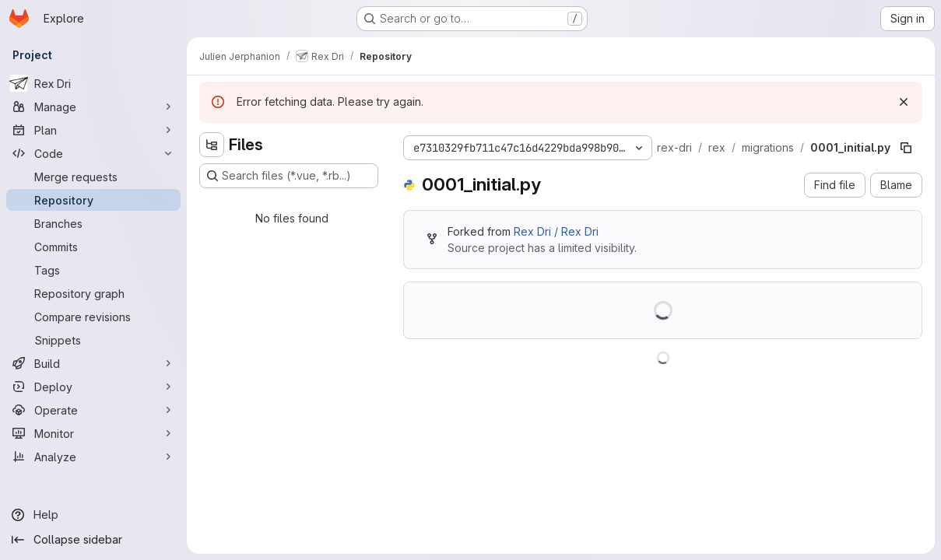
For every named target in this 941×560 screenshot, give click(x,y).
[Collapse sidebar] (93, 540)
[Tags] (93, 270)
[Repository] (93, 200)
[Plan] (93, 130)
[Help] (93, 515)
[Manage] (93, 107)
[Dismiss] (904, 102)
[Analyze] (93, 457)
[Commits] (93, 247)
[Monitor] (93, 433)
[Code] (93, 153)
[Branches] (93, 223)
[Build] (93, 363)
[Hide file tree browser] (212, 145)
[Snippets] (93, 340)
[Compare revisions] (93, 317)
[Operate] (93, 410)
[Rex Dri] (93, 83)
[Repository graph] (93, 293)
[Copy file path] (906, 148)
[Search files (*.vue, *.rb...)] (289, 176)
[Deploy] (93, 387)
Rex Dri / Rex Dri (556, 231)
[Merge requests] (93, 177)
